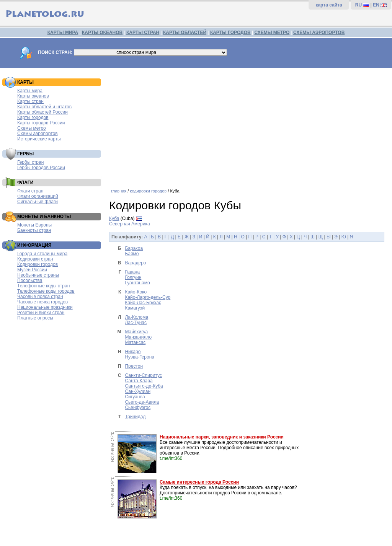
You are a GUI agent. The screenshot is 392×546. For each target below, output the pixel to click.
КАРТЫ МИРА (63, 33)
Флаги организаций (38, 196)
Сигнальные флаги (38, 202)
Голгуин (133, 277)
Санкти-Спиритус (143, 375)
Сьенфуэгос (138, 407)
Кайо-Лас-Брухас (143, 303)
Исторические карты (39, 139)
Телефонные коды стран (43, 286)
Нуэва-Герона (140, 357)
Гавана (132, 272)
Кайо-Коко (136, 292)
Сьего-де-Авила (142, 402)
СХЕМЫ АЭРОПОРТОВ (319, 33)
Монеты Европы (34, 225)
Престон (134, 366)
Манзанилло (138, 337)
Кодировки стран (35, 259)
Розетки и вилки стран (41, 313)
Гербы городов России (41, 168)
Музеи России (32, 270)
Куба (114, 218)
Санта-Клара (139, 381)
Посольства (30, 280)
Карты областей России (42, 112)
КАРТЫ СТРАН (143, 33)
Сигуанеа (135, 397)
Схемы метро (32, 128)
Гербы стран (30, 162)
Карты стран (30, 101)
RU (359, 5)
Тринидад (135, 417)
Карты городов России (41, 123)
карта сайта (329, 5)
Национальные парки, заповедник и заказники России (222, 437)
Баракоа (134, 248)
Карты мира (30, 91)
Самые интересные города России (199, 482)
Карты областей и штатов (44, 107)
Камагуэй (135, 308)
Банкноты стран (34, 230)
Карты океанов (33, 96)
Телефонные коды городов (46, 291)
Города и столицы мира (42, 254)
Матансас (135, 342)
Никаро (133, 352)
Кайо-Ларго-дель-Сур (148, 297)
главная (119, 191)
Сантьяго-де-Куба (144, 386)
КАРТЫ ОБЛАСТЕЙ (185, 33)
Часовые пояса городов (42, 302)
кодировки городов (148, 191)
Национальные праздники (45, 307)
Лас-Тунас (136, 323)
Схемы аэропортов (38, 134)
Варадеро (135, 263)
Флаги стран (30, 191)
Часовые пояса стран (40, 297)
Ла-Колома (136, 317)
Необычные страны (38, 275)
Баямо (132, 254)
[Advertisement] (249, 125)
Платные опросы (35, 318)
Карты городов (33, 117)
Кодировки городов (38, 264)
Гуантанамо (137, 283)
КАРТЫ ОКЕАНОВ (102, 33)
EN (376, 5)
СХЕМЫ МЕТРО (272, 33)
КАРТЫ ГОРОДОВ (230, 33)
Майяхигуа (136, 332)
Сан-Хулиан (138, 391)
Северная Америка (130, 224)
